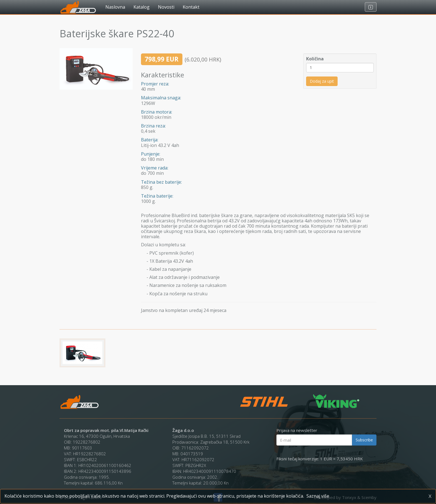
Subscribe (364, 440)
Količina (315, 59)
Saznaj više (318, 496)
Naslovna (115, 7)
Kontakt (191, 7)
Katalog (142, 7)
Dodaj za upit (322, 81)
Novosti (166, 7)
